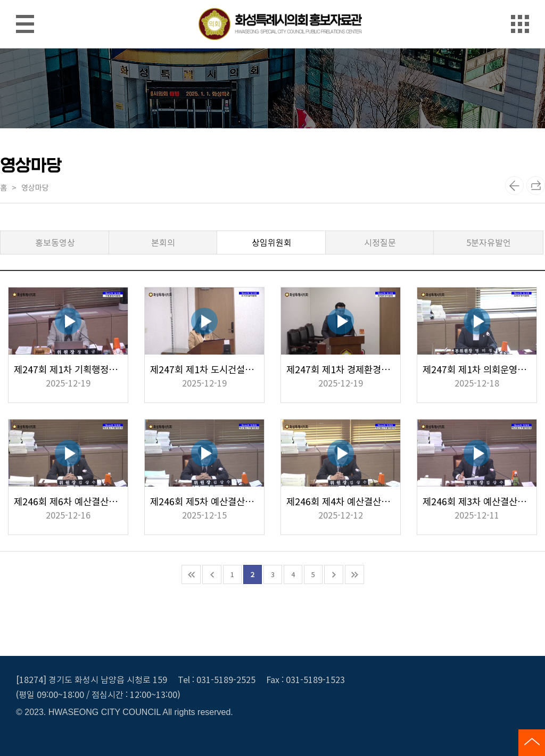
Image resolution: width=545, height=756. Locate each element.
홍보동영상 (55, 242)
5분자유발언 (489, 242)
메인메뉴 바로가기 (272, 1)
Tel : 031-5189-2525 (217, 679)
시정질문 (380, 242)
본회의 (163, 242)
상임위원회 (272, 242)
